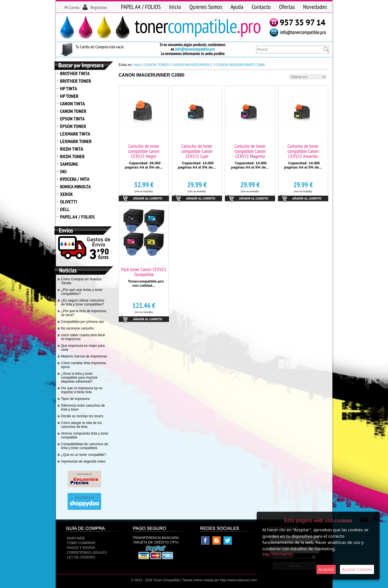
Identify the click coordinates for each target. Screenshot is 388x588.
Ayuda (237, 7)
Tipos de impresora (75, 399)
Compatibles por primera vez (83, 322)
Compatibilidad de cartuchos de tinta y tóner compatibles (85, 446)
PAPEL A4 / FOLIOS (141, 7)
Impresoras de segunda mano (83, 461)
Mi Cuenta (72, 7)
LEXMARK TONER (76, 141)
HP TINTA (69, 88)
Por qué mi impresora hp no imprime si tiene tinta (82, 390)
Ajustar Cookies (357, 569)
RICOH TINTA (72, 149)
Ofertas (287, 7)
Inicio (175, 7)
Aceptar (326, 569)
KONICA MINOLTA (75, 187)
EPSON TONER (73, 126)
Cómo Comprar (81, 543)
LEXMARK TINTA (75, 134)
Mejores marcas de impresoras (84, 356)
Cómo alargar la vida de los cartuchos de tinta (82, 425)
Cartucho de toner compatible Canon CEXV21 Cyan (197, 151)
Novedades (315, 7)
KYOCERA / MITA (75, 179)
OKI (63, 171)
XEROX (66, 194)
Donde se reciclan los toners (82, 416)
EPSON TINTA (72, 119)
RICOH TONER (72, 156)
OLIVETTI (69, 202)
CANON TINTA (72, 104)
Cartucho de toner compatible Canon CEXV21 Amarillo (303, 151)
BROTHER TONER (76, 81)
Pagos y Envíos (81, 548)
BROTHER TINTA (75, 73)
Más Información (278, 554)
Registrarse (99, 7)
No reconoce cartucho (78, 328)
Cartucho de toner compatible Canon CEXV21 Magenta (250, 151)
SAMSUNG (69, 164)
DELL (65, 209)
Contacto (261, 7)
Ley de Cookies (81, 557)
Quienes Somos (206, 7)
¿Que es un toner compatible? (84, 455)
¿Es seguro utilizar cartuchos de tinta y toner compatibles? (83, 302)
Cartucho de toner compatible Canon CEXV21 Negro (144, 151)
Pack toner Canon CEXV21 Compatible (144, 272)
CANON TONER (73, 111)
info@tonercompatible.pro (195, 49)
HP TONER (69, 96)
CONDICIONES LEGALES (87, 553)
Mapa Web (76, 538)
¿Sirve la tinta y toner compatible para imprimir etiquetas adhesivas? (79, 378)
